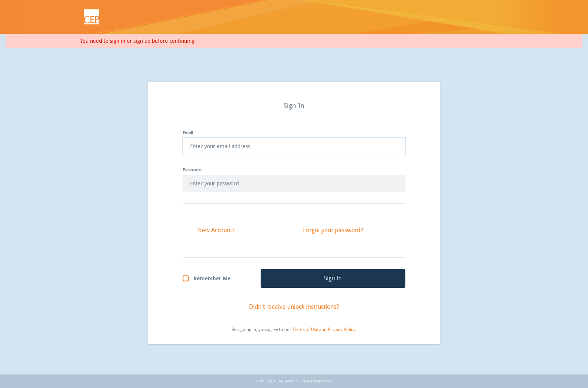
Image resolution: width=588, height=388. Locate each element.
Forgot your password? (333, 230)
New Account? (216, 230)
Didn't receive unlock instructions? (294, 307)
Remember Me (212, 278)
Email (188, 133)
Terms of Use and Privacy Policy (324, 329)
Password (192, 170)
